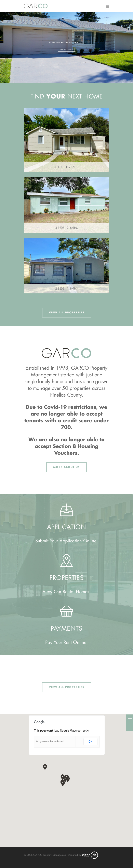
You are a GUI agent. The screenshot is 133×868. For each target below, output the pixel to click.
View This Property (66, 49)
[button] (63, 783)
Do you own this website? (50, 742)
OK (90, 742)
